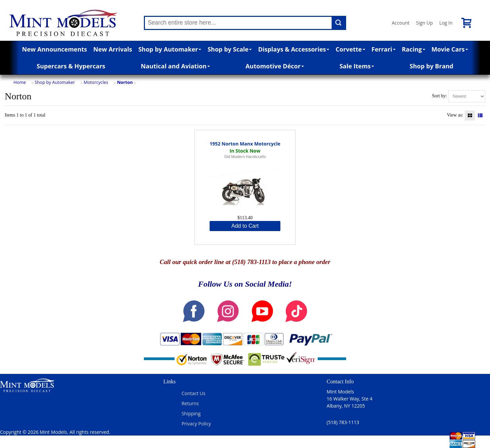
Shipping (191, 413)
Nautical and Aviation (175, 66)
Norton (125, 82)
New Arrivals (113, 49)
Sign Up (424, 23)
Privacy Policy (196, 424)
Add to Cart (245, 226)
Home (20, 82)
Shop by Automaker (170, 49)
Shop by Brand (432, 66)
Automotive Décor (274, 66)
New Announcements (54, 49)
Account (401, 23)
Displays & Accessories (294, 49)
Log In (446, 23)
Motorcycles (96, 82)
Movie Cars (450, 49)
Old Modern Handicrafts (245, 156)
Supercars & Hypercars (71, 66)
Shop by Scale (230, 49)
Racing (414, 49)
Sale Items (357, 66)
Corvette (350, 49)
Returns (190, 403)
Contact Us (194, 393)
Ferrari (383, 49)
